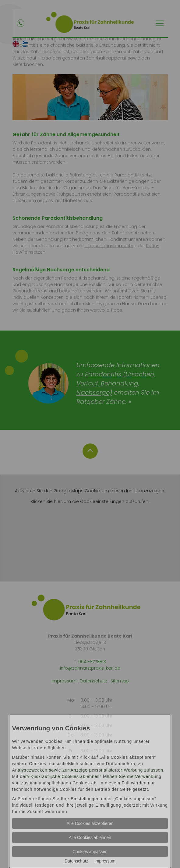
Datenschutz (76, 861)
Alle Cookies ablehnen (90, 837)
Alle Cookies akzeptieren (90, 823)
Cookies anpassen (90, 852)
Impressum (105, 861)
